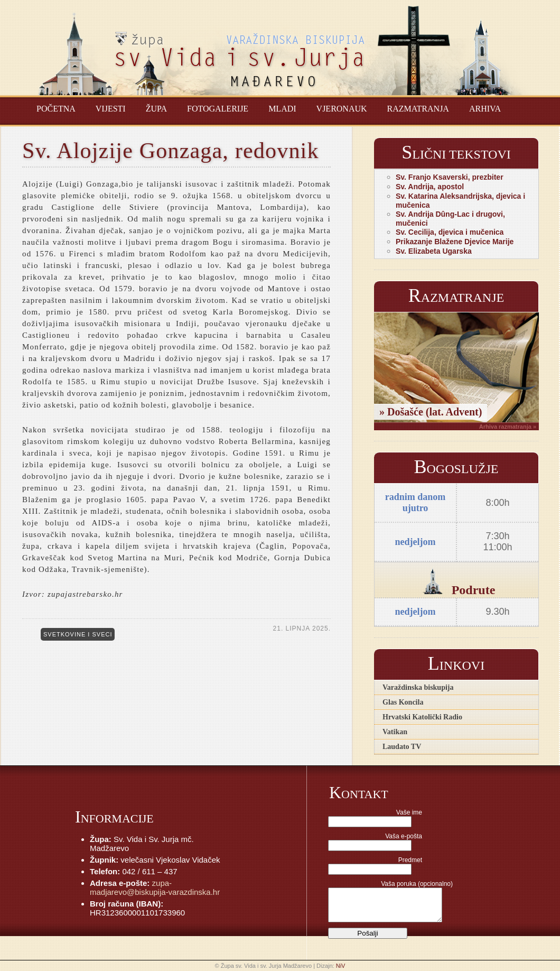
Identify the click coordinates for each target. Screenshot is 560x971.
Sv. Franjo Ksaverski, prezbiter (450, 177)
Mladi (282, 109)
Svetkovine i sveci (78, 634)
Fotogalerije (218, 109)
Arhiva (485, 109)
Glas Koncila (403, 702)
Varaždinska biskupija (418, 687)
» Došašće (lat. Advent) (431, 412)
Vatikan (395, 732)
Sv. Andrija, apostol (430, 187)
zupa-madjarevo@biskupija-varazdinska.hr (155, 887)
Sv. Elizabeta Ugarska (434, 251)
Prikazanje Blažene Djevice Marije (455, 242)
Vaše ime (409, 812)
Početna (56, 109)
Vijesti (111, 109)
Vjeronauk (342, 109)
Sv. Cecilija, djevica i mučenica (450, 232)
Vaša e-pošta (404, 836)
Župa (156, 109)
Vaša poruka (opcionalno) (417, 884)
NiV (341, 966)
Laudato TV (402, 747)
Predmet (410, 860)
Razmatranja (418, 109)
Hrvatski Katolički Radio (422, 717)
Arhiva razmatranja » (508, 427)
